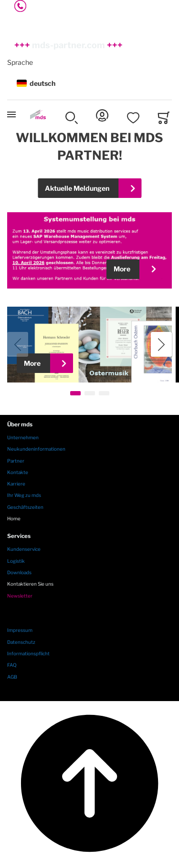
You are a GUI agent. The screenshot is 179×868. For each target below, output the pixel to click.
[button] (89, 84)
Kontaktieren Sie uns (30, 584)
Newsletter (20, 596)
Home (14, 518)
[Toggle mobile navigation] (11, 114)
